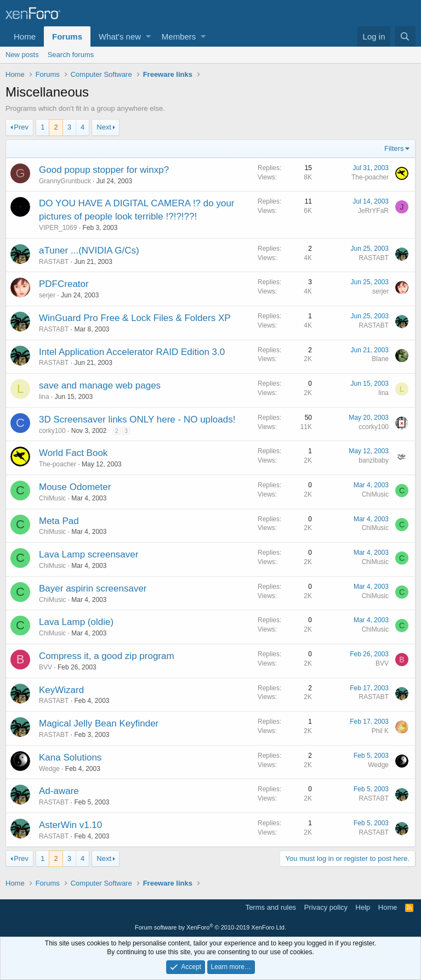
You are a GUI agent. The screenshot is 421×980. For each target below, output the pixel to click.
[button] (148, 36)
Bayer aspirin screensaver (93, 588)
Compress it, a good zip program (107, 656)
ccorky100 (374, 427)
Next (104, 127)
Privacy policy (326, 907)
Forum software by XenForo (210, 927)
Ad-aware (59, 791)
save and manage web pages (100, 385)
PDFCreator (64, 284)
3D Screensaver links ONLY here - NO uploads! (137, 419)
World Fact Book (73, 453)
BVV (45, 667)
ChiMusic (52, 498)
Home (25, 36)
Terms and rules (271, 907)
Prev (21, 127)
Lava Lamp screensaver (89, 554)
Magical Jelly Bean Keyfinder (99, 723)
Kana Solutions (70, 757)
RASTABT (54, 262)
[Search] (405, 36)
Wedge (49, 769)
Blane (380, 359)
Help (363, 907)
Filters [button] (394, 148)
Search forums (71, 55)
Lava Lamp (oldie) (76, 622)
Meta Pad (59, 521)
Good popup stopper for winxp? (104, 170)
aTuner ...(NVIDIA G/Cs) (89, 250)
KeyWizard (61, 690)
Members (179, 36)
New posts (22, 55)
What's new (120, 36)
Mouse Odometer (75, 487)
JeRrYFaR (373, 211)
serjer (47, 295)
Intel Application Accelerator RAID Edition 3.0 (132, 352)
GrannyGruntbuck (65, 181)
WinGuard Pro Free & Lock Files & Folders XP (135, 318)
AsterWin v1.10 (70, 825)
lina (44, 397)
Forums (67, 36)
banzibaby (374, 460)
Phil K (380, 731)
